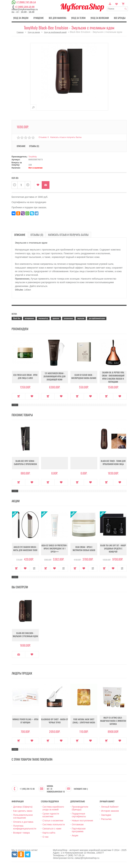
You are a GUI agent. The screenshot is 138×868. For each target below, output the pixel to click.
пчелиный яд (43, 318)
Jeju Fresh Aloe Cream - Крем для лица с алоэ (25, 377)
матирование (29, 318)
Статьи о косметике (53, 820)
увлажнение (68, 318)
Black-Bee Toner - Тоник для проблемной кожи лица (113, 463)
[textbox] (117, 9)
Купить (19, 396)
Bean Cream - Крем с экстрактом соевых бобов (84, 549)
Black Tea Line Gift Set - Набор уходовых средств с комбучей (113, 549)
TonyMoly (33, 156)
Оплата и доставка (23, 821)
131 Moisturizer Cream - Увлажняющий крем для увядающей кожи (55, 377)
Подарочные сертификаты (79, 815)
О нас (46, 836)
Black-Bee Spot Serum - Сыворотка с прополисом (25, 463)
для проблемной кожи (97, 318)
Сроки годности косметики (51, 815)
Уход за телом (78, 18)
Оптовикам (78, 824)
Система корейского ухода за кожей (53, 808)
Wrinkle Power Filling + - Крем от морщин (25, 721)
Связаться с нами (52, 828)
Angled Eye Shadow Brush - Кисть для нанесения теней (25, 549)
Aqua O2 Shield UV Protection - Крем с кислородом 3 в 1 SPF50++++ (55, 549)
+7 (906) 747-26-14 (26, 2)
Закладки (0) (117, 3)
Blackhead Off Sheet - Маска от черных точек (55, 721)
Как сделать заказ (23, 810)
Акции (75, 835)
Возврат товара (22, 832)
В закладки (38, 185)
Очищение (38, 18)
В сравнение (34, 568)
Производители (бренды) (80, 808)
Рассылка (106, 819)
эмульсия (81, 318)
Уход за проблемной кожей (55, 32)
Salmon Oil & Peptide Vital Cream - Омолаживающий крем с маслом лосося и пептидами (113, 377)
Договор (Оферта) (23, 806)
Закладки (106, 814)
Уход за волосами (100, 18)
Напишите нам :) (81, 788)
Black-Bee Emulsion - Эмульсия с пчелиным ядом (25, 635)
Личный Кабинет (110, 806)
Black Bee (17, 318)
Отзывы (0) (34, 146)
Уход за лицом (20, 18)
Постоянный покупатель (110, 3)
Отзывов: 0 (44, 137)
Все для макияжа (57, 18)
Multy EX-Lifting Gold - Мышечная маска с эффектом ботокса (113, 721)
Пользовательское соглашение (23, 816)
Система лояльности (54, 824)
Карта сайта (49, 832)
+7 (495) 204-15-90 (25, 7)
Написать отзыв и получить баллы (67, 137)
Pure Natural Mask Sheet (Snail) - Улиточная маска (84, 721)
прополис (56, 318)
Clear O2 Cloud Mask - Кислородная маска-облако (84, 377)
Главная (20, 32)
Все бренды (120, 18)
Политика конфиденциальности (25, 827)
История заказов (110, 810)
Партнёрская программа (79, 829)
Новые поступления (83, 820)
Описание (21, 146)
